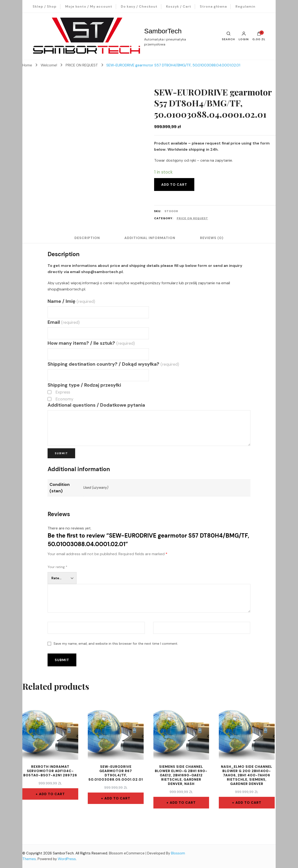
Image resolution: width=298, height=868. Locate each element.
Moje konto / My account (89, 6)
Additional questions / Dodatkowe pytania (96, 405)
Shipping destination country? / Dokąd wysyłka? (113, 364)
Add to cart (174, 185)
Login (244, 36)
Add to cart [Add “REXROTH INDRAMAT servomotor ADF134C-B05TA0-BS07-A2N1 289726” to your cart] (52, 794)
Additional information (150, 238)
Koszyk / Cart (179, 6)
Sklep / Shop (45, 6)
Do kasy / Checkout (139, 6)
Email (64, 322)
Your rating (57, 567)
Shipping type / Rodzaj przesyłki (84, 385)
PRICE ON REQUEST (192, 218)
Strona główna (213, 6)
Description (87, 238)
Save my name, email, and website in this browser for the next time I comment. (116, 644)
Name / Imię (71, 301)
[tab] (87, 238)
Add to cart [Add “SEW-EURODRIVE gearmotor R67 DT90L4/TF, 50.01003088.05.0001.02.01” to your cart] (117, 798)
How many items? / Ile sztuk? (91, 343)
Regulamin (245, 6)
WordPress (67, 859)
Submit (61, 453)
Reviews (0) (212, 238)
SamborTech (163, 31)
